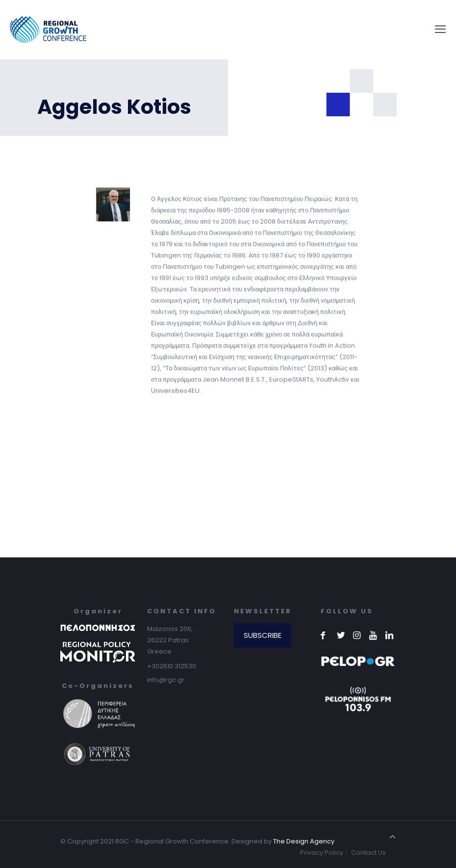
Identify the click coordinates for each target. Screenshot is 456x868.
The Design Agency (304, 841)
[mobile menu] (440, 29)
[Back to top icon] (393, 837)
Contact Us (368, 853)
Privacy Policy (322, 853)
